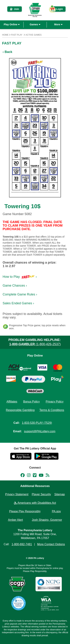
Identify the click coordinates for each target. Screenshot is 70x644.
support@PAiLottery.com (40, 431)
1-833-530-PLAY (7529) (37, 423)
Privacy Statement (17, 494)
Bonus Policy (32, 402)
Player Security (41, 494)
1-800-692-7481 (22, 544)
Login (58, 10)
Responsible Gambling (20, 410)
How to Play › (20, 277)
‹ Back (7, 52)
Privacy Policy (55, 402)
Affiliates (12, 402)
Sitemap (60, 494)
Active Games (34, 35)
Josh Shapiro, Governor (47, 520)
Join (15, 9)
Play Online (12, 24)
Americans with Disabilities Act (35, 503)
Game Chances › (15, 286)
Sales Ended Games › (18, 303)
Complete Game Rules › (20, 294)
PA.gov (56, 511)
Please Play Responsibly (25, 511)
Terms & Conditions (52, 410)
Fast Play (17, 35)
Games (35, 24)
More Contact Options (51, 544)
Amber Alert (16, 520)
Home (5, 35)
